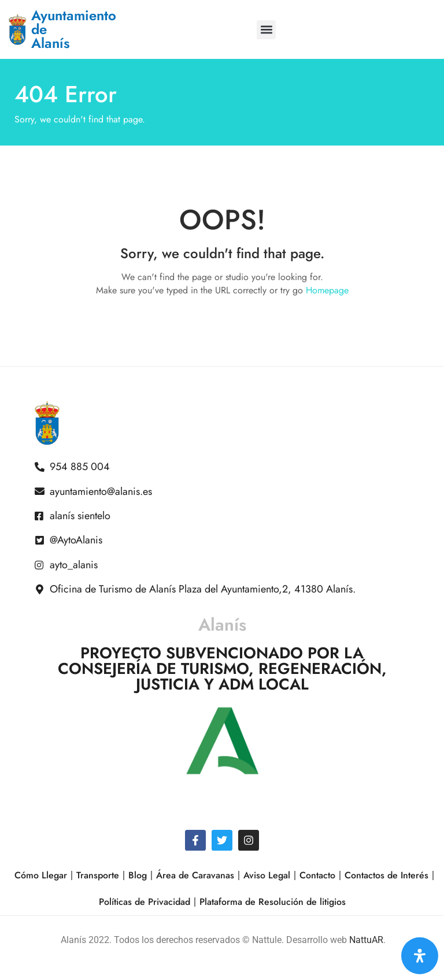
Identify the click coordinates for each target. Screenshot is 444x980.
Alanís (222, 625)
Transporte (98, 875)
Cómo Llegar (41, 875)
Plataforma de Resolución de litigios (273, 902)
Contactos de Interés (386, 875)
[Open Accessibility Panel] (420, 956)
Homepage (327, 290)
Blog (138, 875)
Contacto (317, 875)
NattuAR (366, 940)
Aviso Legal (267, 875)
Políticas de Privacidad (145, 902)
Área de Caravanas (195, 875)
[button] (266, 30)
